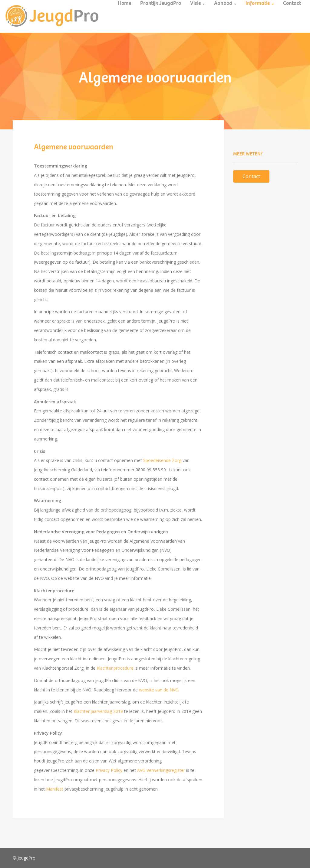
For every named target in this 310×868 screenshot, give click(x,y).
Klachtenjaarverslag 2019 (98, 711)
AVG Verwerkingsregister (161, 770)
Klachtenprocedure (115, 668)
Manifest (55, 789)
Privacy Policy (109, 770)
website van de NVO (159, 690)
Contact (251, 176)
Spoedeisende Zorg (162, 460)
